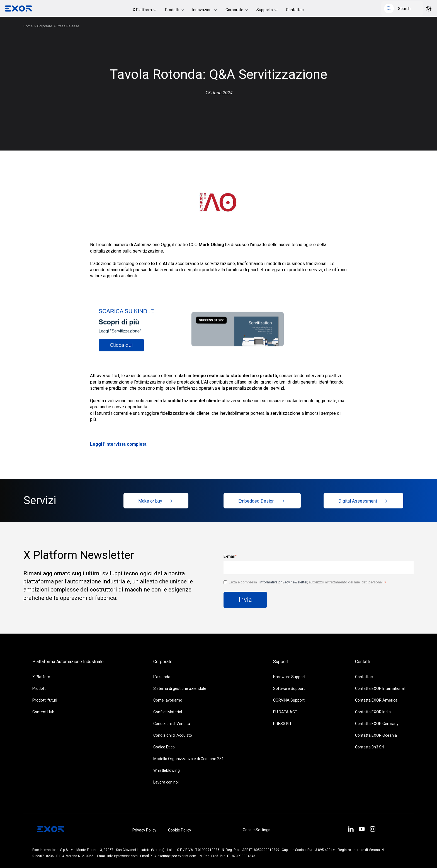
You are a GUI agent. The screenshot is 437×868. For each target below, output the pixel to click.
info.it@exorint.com (122, 856)
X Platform (143, 10)
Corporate (235, 10)
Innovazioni (203, 10)
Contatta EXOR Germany (377, 724)
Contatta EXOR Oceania (376, 735)
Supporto (265, 10)
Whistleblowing (167, 770)
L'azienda (162, 677)
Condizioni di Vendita (172, 724)
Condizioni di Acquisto (173, 735)
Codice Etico (164, 747)
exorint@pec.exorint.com (177, 856)
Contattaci (295, 10)
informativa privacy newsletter (283, 582)
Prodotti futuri (45, 700)
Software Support (289, 688)
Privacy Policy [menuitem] (144, 830)
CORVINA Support (289, 700)
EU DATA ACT (285, 712)
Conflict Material (168, 712)
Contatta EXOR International (380, 688)
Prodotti (173, 10)
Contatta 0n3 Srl (369, 747)
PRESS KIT (282, 724)
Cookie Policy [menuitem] (180, 830)
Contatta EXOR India (373, 712)
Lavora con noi (166, 782)
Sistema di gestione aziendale (180, 688)
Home (28, 26)
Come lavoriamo (168, 700)
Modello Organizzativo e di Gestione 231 (189, 759)
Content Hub (43, 712)
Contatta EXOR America (376, 700)
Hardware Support (289, 677)
